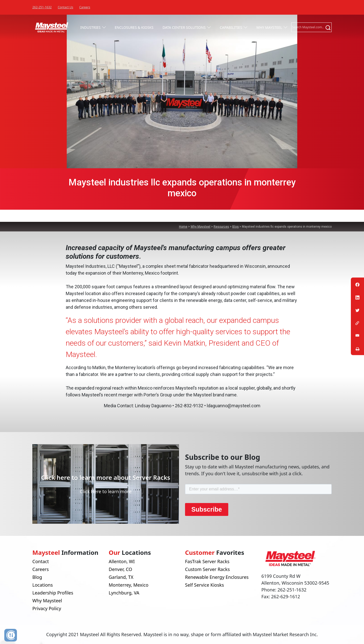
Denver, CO (120, 569)
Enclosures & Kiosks (134, 27)
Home (183, 227)
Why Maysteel (269, 27)
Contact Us (65, 7)
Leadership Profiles (53, 593)
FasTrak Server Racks (207, 561)
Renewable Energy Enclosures (217, 577)
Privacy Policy (47, 608)
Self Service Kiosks (204, 585)
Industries (90, 27)
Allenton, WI (122, 561)
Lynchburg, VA (124, 593)
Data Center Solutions (184, 27)
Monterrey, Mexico (129, 585)
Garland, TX (121, 577)
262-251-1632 (42, 7)
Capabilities (231, 27)
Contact (41, 561)
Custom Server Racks (207, 569)
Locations (43, 585)
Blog (235, 227)
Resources (221, 227)
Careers (85, 7)
